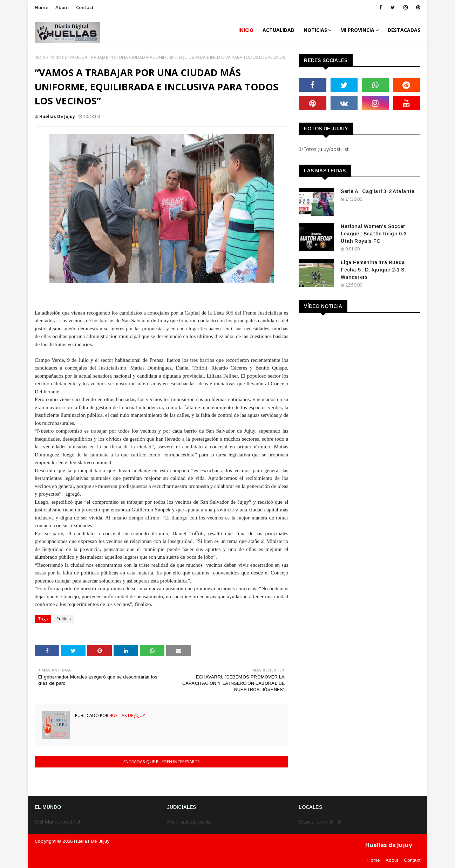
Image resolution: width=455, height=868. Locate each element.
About (62, 7)
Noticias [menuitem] (315, 30)
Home (42, 7)
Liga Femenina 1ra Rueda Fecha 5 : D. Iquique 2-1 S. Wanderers (373, 270)
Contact (85, 7)
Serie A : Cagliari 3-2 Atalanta (378, 191)
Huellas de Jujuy (57, 116)
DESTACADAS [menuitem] (404, 30)
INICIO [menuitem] (246, 30)
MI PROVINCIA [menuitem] (357, 30)
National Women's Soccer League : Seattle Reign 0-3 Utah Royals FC (374, 234)
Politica (57, 57)
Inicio (40, 57)
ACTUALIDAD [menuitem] (279, 30)
